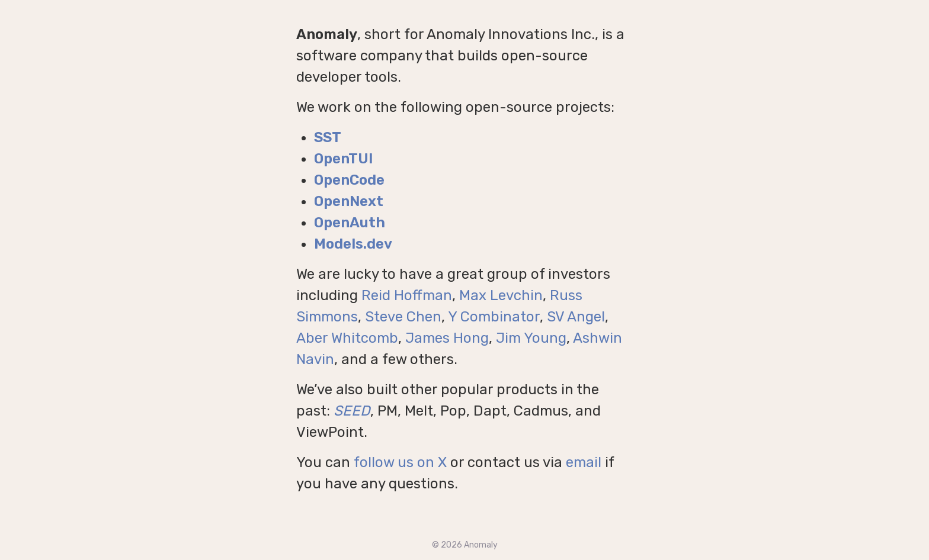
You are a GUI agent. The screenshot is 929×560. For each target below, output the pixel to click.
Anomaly (481, 545)
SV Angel (576, 317)
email (584, 462)
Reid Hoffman (407, 295)
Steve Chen (403, 317)
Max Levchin (501, 295)
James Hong (447, 338)
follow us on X (400, 462)
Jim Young (531, 338)
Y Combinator (494, 317)
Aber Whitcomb (347, 338)
